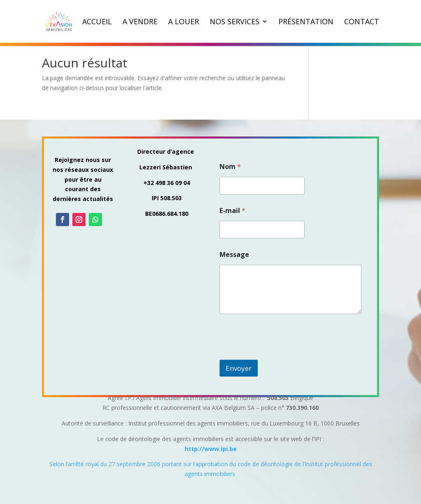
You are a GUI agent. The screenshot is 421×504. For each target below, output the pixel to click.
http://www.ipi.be (211, 449)
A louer (184, 22)
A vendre (140, 22)
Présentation (306, 22)
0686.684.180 (170, 214)
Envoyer (239, 368)
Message (234, 255)
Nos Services (235, 22)
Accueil (97, 22)
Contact (362, 22)
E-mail (232, 211)
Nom (230, 167)
